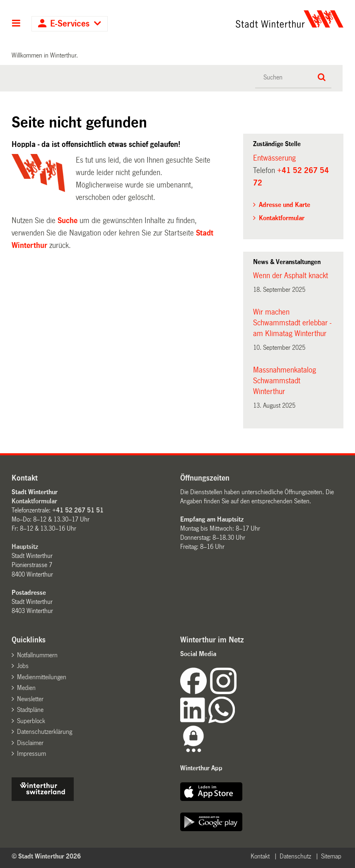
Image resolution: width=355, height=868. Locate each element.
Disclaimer (30, 743)
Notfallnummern (37, 655)
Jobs (23, 666)
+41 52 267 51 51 (78, 510)
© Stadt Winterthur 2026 (46, 856)
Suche (68, 221)
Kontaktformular (282, 218)
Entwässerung (274, 158)
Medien (26, 688)
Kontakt (260, 856)
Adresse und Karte (285, 205)
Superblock (31, 721)
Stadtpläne (30, 710)
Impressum (31, 754)
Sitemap (331, 856)
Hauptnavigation (16, 24)
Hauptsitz (25, 547)
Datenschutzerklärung (45, 732)
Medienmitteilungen (42, 677)
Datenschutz (295, 856)
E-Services (70, 24)
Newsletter (30, 699)
